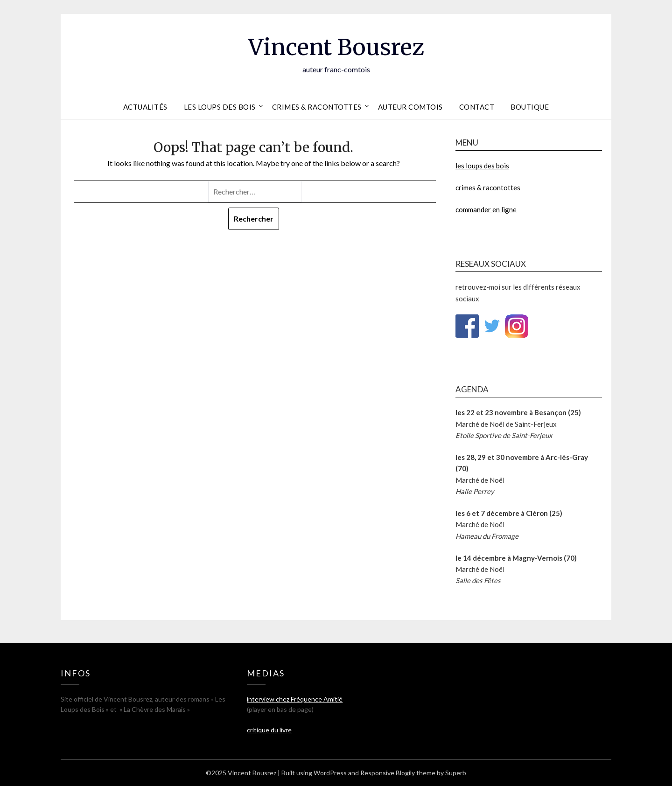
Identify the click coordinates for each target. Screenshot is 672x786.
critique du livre (269, 730)
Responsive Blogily (388, 773)
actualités (145, 107)
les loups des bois (220, 107)
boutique (530, 107)
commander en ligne (486, 209)
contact (477, 107)
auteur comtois (410, 107)
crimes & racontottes (317, 107)
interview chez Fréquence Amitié (295, 699)
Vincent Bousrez (336, 47)
